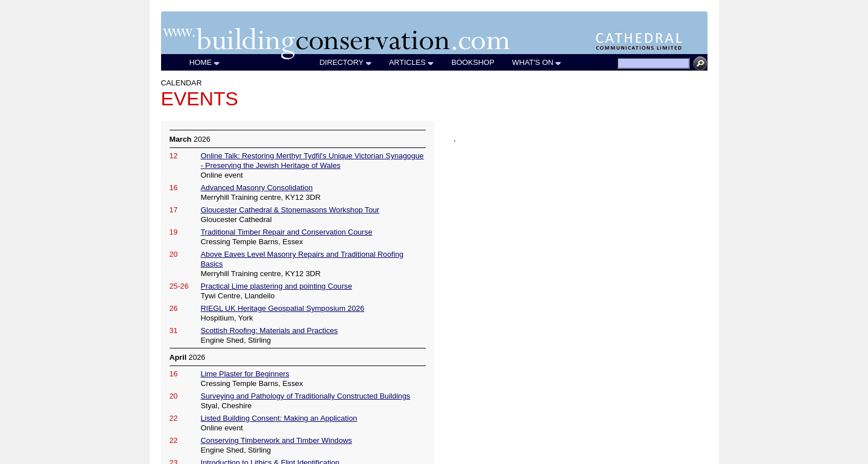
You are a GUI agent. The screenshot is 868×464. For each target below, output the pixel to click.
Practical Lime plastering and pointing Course (277, 286)
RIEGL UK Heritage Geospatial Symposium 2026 (283, 308)
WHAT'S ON (537, 62)
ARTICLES (412, 62)
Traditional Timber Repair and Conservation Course (287, 232)
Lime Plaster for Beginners (245, 374)
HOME (205, 62)
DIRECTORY (345, 62)
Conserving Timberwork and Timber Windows (277, 440)
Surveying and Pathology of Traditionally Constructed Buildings (306, 396)
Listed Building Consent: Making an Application (279, 418)
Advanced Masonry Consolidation (257, 188)
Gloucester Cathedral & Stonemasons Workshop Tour (290, 210)
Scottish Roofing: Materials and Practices (270, 330)
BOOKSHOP (473, 62)
